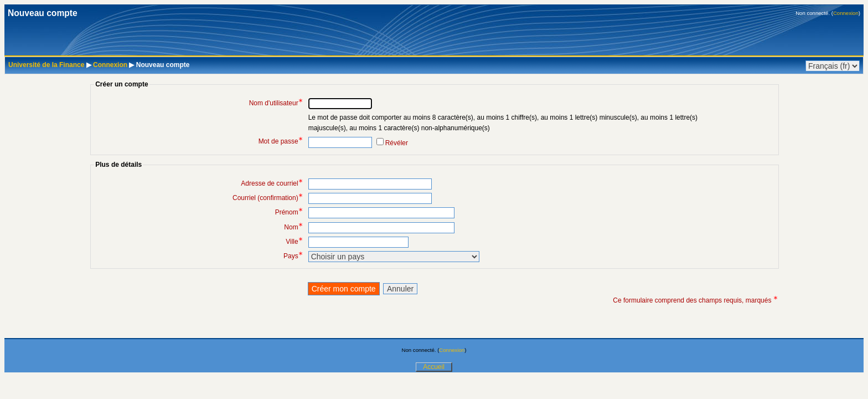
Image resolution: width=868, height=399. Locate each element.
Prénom (289, 212)
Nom (293, 227)
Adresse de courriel (272, 183)
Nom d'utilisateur (276, 103)
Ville (294, 242)
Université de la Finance (46, 65)
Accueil (434, 367)
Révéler (397, 143)
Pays (293, 256)
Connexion (846, 13)
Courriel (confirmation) (268, 198)
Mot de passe (281, 141)
